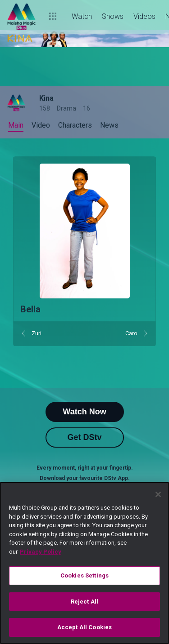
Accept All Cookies (84, 627)
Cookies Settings (84, 575)
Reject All (84, 602)
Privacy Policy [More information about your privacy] (41, 552)
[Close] (158, 494)
